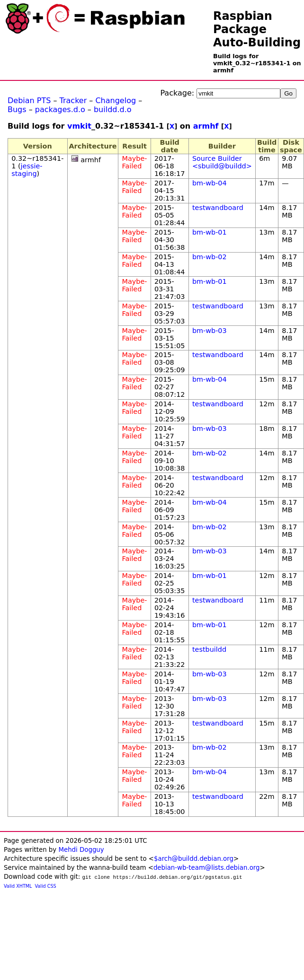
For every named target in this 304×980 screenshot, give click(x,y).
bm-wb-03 (210, 331)
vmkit (79, 126)
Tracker (73, 101)
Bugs (17, 109)
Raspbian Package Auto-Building (257, 29)
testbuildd (209, 649)
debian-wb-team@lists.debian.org (207, 868)
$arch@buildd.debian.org (194, 859)
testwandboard (218, 208)
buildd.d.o (113, 109)
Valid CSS (46, 886)
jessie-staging (27, 170)
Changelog (116, 101)
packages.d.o (60, 109)
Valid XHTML (18, 886)
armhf (206, 126)
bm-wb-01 (210, 232)
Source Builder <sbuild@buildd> (222, 162)
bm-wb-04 (210, 183)
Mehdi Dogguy (81, 850)
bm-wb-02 (210, 257)
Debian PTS (29, 101)
